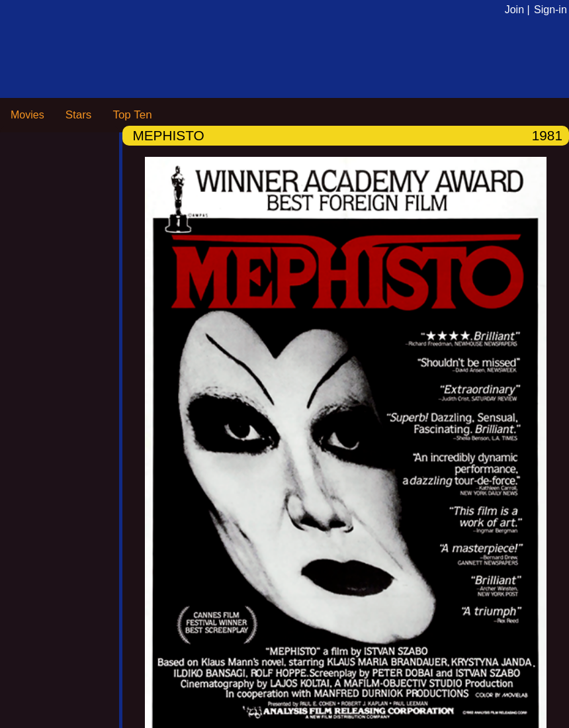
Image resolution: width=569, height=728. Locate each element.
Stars (79, 115)
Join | (517, 10)
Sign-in (550, 10)
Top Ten (132, 115)
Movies (27, 115)
